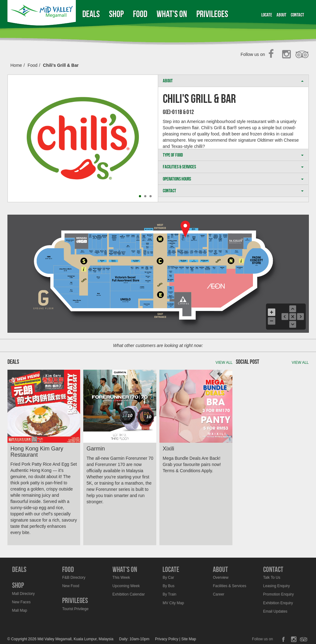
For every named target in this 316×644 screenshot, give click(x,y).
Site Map (189, 639)
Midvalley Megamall (43, 14)
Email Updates (275, 611)
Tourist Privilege (75, 609)
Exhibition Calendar (129, 594)
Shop (116, 14)
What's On (172, 14)
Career (219, 594)
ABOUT (233, 81)
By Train (169, 594)
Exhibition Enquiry (278, 603)
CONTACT (233, 191)
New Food (71, 586)
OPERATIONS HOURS (233, 179)
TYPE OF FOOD (233, 155)
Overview (221, 578)
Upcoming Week (126, 586)
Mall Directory (23, 594)
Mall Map (20, 610)
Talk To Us (272, 578)
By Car (168, 578)
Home (16, 65)
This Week (121, 578)
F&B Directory (74, 578)
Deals (91, 14)
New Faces (21, 602)
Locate (267, 15)
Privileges (212, 14)
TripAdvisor (302, 55)
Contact (298, 15)
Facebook (273, 55)
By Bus (168, 586)
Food (140, 14)
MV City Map (173, 603)
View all (224, 363)
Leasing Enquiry (277, 586)
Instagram (288, 55)
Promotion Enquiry (279, 594)
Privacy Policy (167, 639)
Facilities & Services (229, 586)
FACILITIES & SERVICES (233, 167)
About (282, 15)
